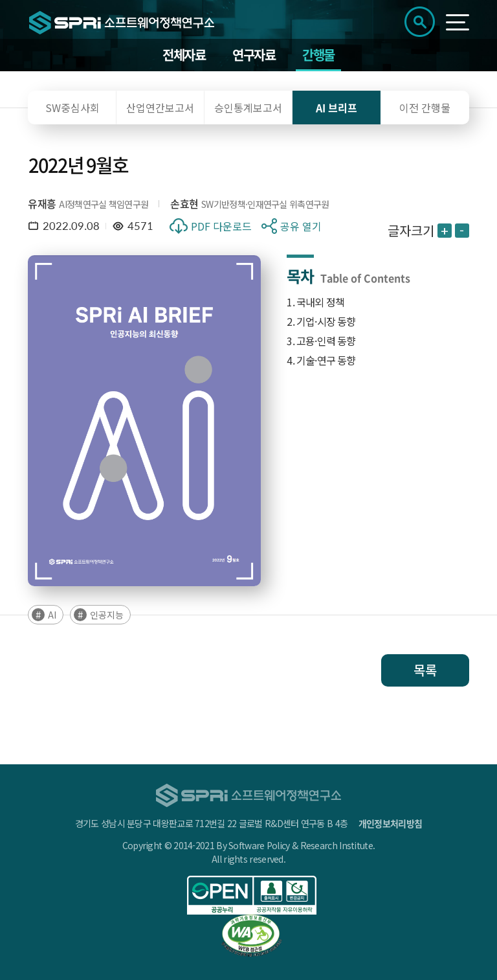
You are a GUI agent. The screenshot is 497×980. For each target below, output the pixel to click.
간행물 (318, 55)
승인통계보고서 (248, 108)
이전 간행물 (425, 108)
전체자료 (184, 55)
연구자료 (254, 55)
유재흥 (42, 203)
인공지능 (107, 615)
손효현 (184, 203)
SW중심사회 (72, 108)
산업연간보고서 (160, 108)
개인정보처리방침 (390, 823)
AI (52, 615)
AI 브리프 (337, 108)
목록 (425, 670)
